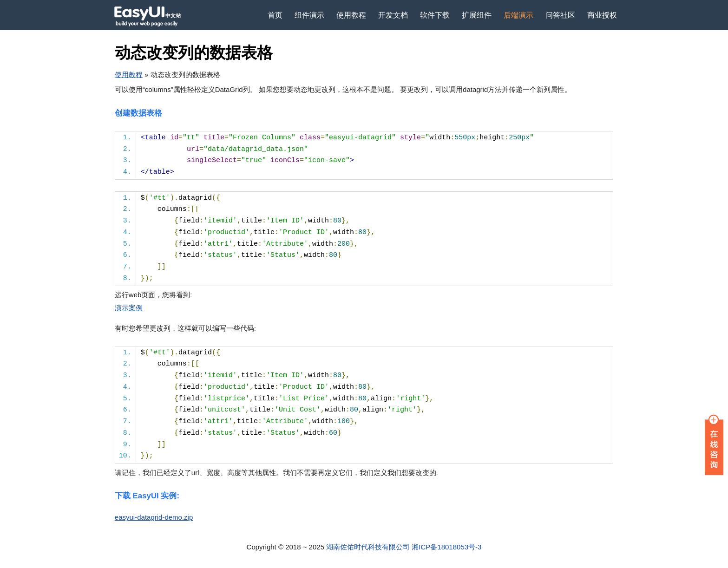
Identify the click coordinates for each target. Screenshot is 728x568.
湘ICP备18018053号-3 (446, 547)
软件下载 (435, 15)
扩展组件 (477, 15)
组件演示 (309, 15)
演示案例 (129, 308)
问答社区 (560, 15)
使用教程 (351, 15)
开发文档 (393, 15)
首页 (275, 15)
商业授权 (602, 15)
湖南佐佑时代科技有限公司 (368, 547)
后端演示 (518, 15)
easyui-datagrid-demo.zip (154, 517)
